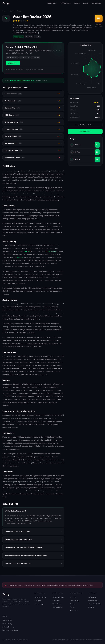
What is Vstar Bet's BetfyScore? (17, 531)
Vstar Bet (12, 11)
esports (20, 257)
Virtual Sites (57, 604)
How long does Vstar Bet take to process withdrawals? (26, 556)
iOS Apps (38, 601)
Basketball (74, 610)
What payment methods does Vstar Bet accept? (23, 547)
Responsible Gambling (10, 630)
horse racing (51, 251)
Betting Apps (52, 3)
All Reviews (92, 597)
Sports (76, 3)
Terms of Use (7, 620)
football (27, 251)
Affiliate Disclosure (9, 627)
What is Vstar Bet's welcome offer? (18, 539)
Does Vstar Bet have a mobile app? (18, 564)
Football (73, 597)
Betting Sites (65, 3)
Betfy (6, 3)
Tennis (73, 607)
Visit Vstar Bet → (85, 131)
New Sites (56, 601)
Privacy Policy (7, 624)
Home (4, 11)
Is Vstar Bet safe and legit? (15, 511)
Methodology (96, 3)
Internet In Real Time (95, 604)
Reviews (86, 3)
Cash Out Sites (58, 607)
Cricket (73, 604)
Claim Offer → (13, 63)
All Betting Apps (40, 597)
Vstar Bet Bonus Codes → (85, 125)
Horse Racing (75, 601)
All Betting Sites (58, 597)
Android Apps (39, 604)
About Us (91, 607)
